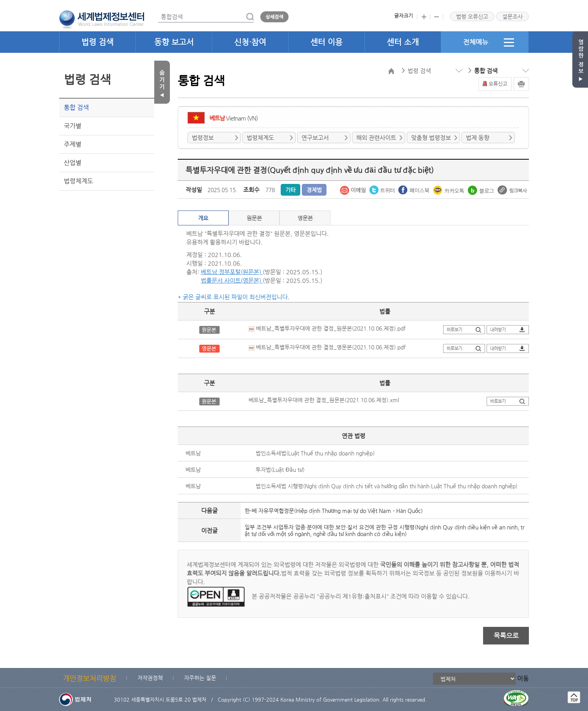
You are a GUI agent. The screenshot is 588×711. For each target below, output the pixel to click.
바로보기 (455, 330)
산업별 (73, 163)
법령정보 (203, 138)
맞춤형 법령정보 (431, 138)
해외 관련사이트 (376, 138)
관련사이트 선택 (0, 0)
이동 (523, 678)
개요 (203, 218)
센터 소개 (403, 42)
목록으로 (506, 635)
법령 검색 (97, 42)
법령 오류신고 (472, 16)
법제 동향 (478, 138)
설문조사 (512, 16)
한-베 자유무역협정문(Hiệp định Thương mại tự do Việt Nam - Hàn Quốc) (334, 511)
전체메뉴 (489, 42)
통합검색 (158, 11)
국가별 (73, 126)
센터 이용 (326, 42)
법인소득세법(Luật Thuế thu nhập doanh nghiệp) (315, 453)
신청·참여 (250, 42)
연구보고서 (315, 138)
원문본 (254, 218)
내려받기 (498, 330)
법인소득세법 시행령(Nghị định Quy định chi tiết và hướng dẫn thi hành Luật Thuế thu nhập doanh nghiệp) (387, 486)
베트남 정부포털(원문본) (232, 272)
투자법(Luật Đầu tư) (280, 470)
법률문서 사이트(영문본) (232, 280)
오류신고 (498, 84)
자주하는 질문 (200, 678)
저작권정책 (150, 678)
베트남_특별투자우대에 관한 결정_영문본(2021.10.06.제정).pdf (327, 347)
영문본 (305, 218)
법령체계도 (78, 181)
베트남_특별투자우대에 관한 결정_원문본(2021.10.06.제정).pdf (327, 328)
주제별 (73, 144)
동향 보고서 (174, 42)
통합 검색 (76, 107)
